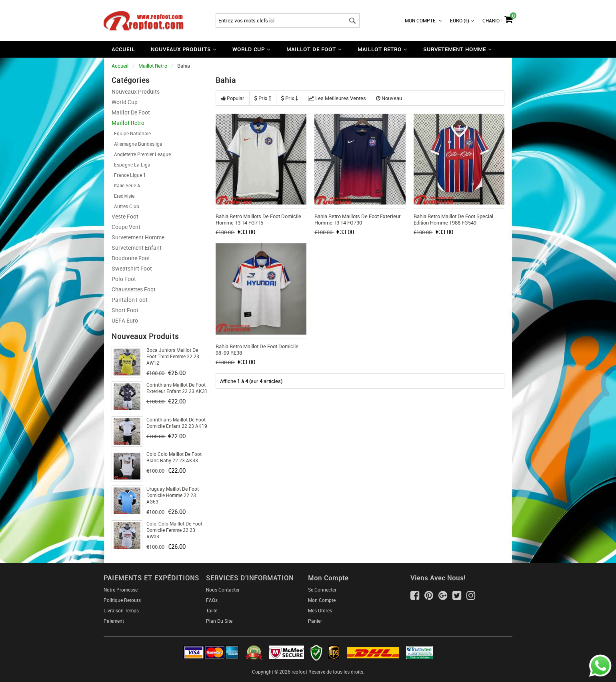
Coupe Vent (126, 227)
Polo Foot (124, 279)
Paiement (114, 621)
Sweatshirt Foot (132, 268)
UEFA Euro (125, 320)
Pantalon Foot (130, 300)
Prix (263, 98)
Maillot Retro (153, 66)
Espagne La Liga (131, 164)
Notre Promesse (121, 590)
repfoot (299, 672)
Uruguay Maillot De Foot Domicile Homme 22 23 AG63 (173, 495)
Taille (212, 610)
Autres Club (125, 206)
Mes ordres (320, 610)
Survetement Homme (138, 237)
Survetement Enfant (137, 248)
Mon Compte (423, 20)
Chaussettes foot (134, 289)
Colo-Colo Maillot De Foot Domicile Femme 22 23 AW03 (174, 530)
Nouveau (389, 98)
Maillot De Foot (131, 112)
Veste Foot (125, 216)
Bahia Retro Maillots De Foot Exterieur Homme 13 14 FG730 (358, 219)
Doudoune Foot (131, 258)
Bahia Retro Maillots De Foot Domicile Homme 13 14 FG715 (258, 219)
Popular (233, 98)
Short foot (125, 310)
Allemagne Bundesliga (137, 144)
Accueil (123, 49)
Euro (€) (462, 20)
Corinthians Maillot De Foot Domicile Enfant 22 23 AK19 (177, 423)
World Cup (125, 102)
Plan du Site (219, 621)
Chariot (497, 18)
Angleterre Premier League (141, 154)
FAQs (212, 600)
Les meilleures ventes (337, 98)
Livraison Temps (121, 610)
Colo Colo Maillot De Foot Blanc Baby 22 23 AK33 (174, 457)
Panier (315, 621)
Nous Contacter (223, 590)
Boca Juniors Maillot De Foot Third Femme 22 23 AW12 (173, 356)
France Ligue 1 (129, 175)
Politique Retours (122, 600)
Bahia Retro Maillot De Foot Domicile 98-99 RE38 (257, 349)
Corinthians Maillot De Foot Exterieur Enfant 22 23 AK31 (177, 388)
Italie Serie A (126, 185)
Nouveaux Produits (136, 91)
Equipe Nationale (131, 133)
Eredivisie (123, 196)
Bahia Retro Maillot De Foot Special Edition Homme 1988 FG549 (453, 219)
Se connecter (322, 590)
